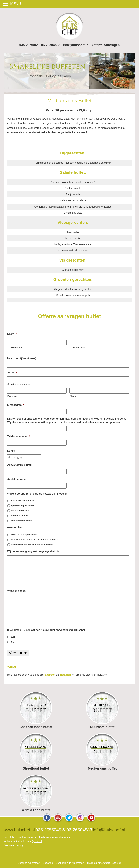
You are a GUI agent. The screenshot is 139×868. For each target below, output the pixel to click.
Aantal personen (17, 479)
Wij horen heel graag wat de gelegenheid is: (34, 551)
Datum (11, 451)
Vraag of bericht (17, 591)
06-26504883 (51, 45)
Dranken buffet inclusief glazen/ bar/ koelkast (35, 540)
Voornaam (16, 347)
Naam (12, 334)
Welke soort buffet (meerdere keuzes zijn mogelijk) (38, 494)
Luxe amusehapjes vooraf (25, 535)
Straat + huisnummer (19, 384)
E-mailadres (16, 405)
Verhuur (12, 667)
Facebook (49, 675)
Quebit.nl (37, 841)
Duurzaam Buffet (20, 511)
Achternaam (80, 347)
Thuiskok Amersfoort (98, 863)
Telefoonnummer (19, 436)
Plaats (73, 396)
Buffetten (48, 863)
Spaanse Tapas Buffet (23, 506)
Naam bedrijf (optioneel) (22, 358)
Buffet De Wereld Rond (23, 501)
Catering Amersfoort (29, 863)
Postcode (13, 396)
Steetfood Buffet (20, 516)
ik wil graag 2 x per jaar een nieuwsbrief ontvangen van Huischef (46, 630)
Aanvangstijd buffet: (19, 465)
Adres (12, 373)
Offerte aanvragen (106, 45)
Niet (13, 642)
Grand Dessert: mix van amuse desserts (32, 545)
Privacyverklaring (13, 845)
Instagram (66, 675)
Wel (13, 637)
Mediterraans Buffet (21, 521)
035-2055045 (29, 45)
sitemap (117, 863)
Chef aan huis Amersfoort (70, 863)
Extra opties (14, 528)
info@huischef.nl (76, 45)
